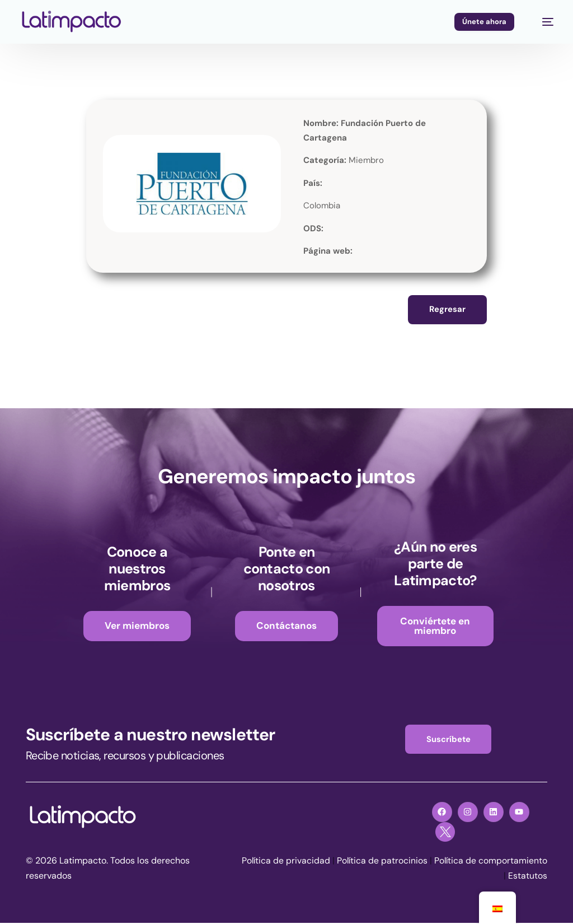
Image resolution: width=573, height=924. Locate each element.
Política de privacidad (354, 862)
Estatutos (528, 877)
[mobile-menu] (542, 22)
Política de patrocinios (452, 862)
